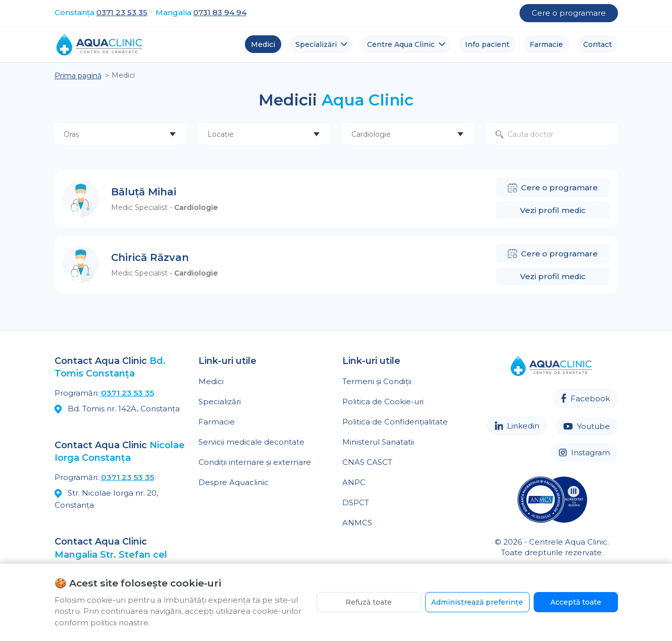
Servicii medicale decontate (251, 442)
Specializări (220, 402)
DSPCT (356, 502)
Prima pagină (78, 76)
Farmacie (217, 422)
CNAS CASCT (367, 462)
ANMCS (357, 523)
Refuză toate (369, 602)
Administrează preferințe (477, 602)
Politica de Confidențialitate (395, 422)
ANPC (354, 482)
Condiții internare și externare (255, 462)
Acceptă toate (576, 602)
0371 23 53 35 (127, 393)
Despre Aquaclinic (234, 482)
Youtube (586, 426)
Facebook (585, 398)
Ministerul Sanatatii (378, 442)
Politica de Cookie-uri (383, 402)
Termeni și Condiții (377, 381)
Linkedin (517, 426)
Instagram (584, 452)
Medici (211, 381)
